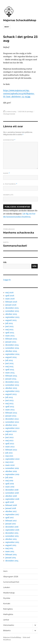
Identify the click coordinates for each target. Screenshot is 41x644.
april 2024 (10, 370)
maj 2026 (9, 292)
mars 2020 (10, 465)
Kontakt (7, 604)
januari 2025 (11, 342)
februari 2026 (11, 302)
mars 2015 (10, 551)
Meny (7, 27)
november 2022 (12, 422)
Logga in (7, 280)
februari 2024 (11, 376)
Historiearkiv (9, 625)
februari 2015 (11, 555)
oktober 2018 (11, 496)
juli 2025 (9, 323)
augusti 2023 (11, 394)
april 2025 (10, 333)
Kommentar (9, 140)
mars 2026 (10, 299)
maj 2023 (9, 403)
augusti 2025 (11, 320)
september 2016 (12, 530)
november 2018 (12, 493)
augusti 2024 (11, 357)
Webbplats (8, 195)
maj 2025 (9, 329)
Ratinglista (8, 609)
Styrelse (7, 598)
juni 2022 (9, 437)
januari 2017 (11, 524)
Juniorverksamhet (11, 582)
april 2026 (10, 296)
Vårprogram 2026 (11, 577)
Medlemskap (9, 593)
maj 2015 (9, 548)
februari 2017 (11, 521)
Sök (5, 262)
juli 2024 (9, 360)
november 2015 (12, 536)
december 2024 (12, 345)
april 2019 (10, 484)
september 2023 (12, 391)
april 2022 (10, 444)
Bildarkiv (7, 631)
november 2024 (12, 348)
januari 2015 (11, 558)
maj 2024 (9, 366)
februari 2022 (11, 450)
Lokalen (7, 587)
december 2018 (12, 490)
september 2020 (12, 459)
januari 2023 (11, 416)
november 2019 (12, 468)
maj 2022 (9, 440)
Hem (5, 571)
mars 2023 (10, 410)
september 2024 (12, 354)
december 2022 (12, 419)
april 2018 (10, 502)
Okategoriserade (9, 114)
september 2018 (12, 499)
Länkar (6, 620)
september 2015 (12, 542)
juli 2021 (9, 453)
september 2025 (12, 317)
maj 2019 (9, 481)
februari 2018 (11, 505)
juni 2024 (9, 363)
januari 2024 (11, 379)
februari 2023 (11, 413)
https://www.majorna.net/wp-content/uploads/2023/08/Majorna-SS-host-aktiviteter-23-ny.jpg (19, 93)
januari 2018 (11, 508)
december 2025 (12, 308)
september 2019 (12, 474)
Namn (6, 173)
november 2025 (12, 311)
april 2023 (10, 407)
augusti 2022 (11, 431)
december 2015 (12, 533)
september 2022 (12, 428)
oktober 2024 (11, 351)
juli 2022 (9, 434)
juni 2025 (9, 326)
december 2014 (12, 561)
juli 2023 (9, 397)
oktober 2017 (11, 511)
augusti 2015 (11, 545)
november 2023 (12, 385)
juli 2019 (9, 477)
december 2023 (12, 382)
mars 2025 (10, 336)
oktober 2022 (11, 425)
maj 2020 (9, 462)
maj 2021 (9, 456)
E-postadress (10, 184)
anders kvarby (11, 112)
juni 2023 (9, 400)
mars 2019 (10, 487)
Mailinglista (8, 614)
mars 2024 (10, 373)
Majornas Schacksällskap (20, 20)
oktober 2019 (11, 471)
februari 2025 (11, 339)
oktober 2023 (11, 388)
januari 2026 (11, 305)
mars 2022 (10, 447)
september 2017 (12, 514)
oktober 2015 (11, 539)
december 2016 (12, 527)
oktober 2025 (11, 314)
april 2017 (10, 518)
